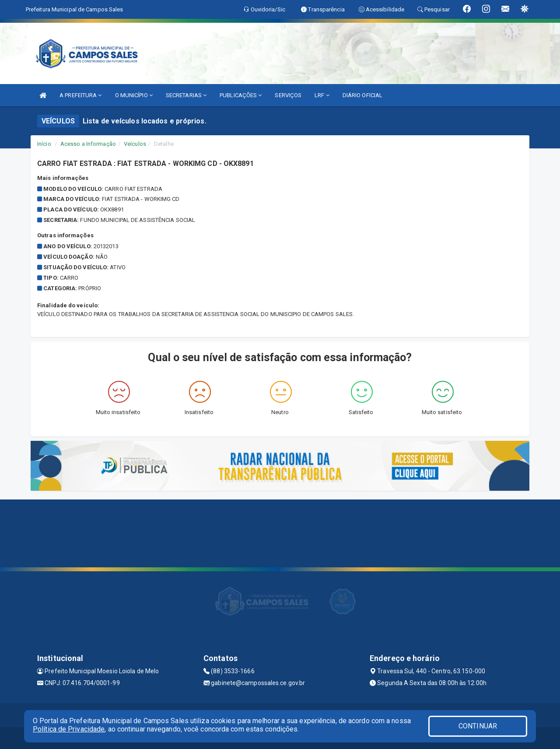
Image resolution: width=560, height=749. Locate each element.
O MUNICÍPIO (134, 95)
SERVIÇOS (288, 95)
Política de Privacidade (69, 729)
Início (44, 144)
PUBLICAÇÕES (241, 95)
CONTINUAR (478, 726)
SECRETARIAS (186, 95)
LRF (322, 95)
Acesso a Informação (88, 144)
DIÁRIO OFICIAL (362, 95)
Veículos (135, 144)
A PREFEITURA (80, 95)
